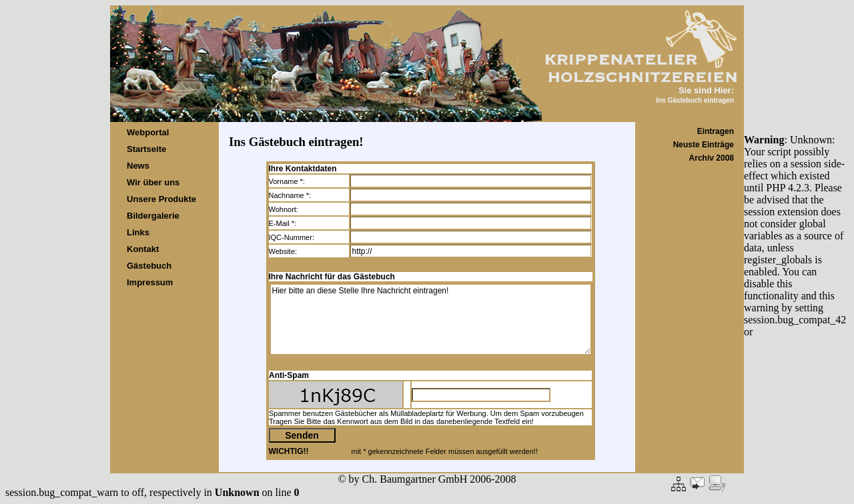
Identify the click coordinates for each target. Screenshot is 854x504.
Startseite (146, 149)
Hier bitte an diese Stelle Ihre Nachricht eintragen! (431, 319)
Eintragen (716, 131)
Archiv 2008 (712, 158)
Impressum (150, 282)
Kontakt (143, 249)
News (138, 166)
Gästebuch (149, 266)
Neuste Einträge (704, 145)
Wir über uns (153, 182)
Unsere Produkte (161, 199)
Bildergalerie (153, 216)
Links (138, 232)
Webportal (148, 132)
